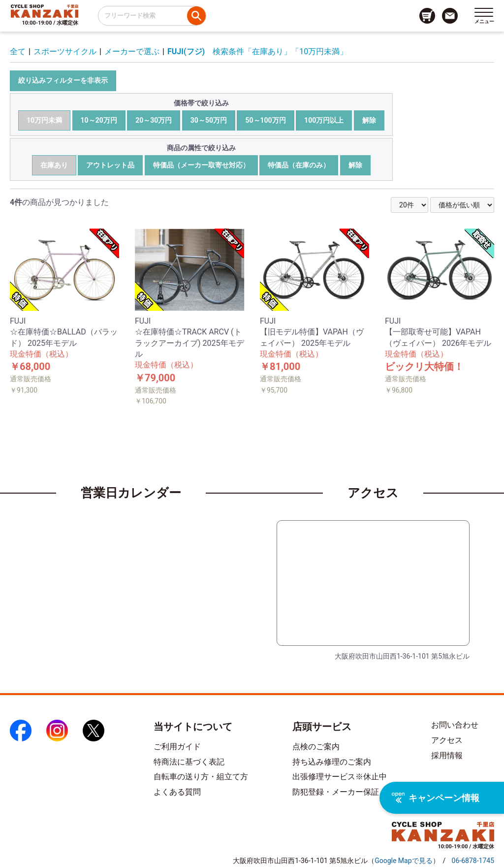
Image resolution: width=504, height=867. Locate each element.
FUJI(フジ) (186, 51)
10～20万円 (99, 120)
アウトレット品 (110, 165)
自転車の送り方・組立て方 (201, 777)
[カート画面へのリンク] (427, 16)
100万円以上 (324, 120)
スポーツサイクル (65, 51)
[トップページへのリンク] (45, 11)
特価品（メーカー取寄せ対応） (201, 165)
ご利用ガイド (177, 747)
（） (403, 861)
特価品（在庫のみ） (299, 165)
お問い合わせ (455, 725)
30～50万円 (209, 120)
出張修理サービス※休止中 (340, 777)
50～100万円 (265, 120)
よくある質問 (177, 792)
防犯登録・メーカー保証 (336, 792)
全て (18, 51)
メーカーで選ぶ (132, 51)
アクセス (447, 740)
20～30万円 (154, 120)
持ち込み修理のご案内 (332, 762)
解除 (369, 120)
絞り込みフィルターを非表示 (63, 80)
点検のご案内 (316, 747)
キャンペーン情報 (436, 798)
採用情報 (447, 755)
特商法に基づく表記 (189, 762)
